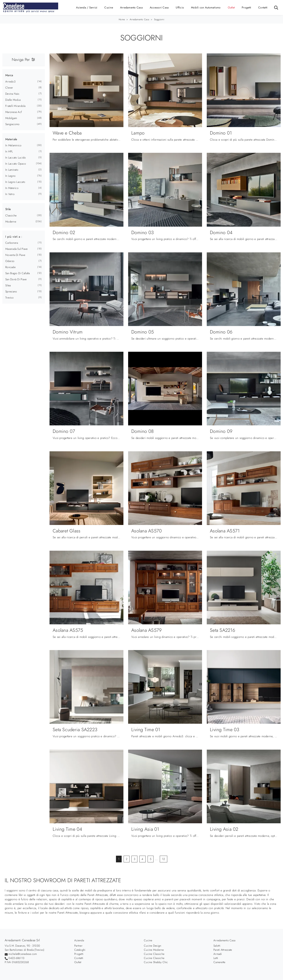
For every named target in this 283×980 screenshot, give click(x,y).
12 (164, 859)
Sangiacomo (12, 124)
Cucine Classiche (154, 954)
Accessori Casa (159, 7)
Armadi (218, 954)
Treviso (9, 298)
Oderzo (10, 261)
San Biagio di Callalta (18, 273)
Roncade (10, 267)
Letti (216, 958)
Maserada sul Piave (17, 249)
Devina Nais (12, 94)
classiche (11, 215)
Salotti (217, 946)
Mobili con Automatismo (206, 7)
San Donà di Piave (16, 279)
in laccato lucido (16, 158)
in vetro (10, 194)
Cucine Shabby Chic (156, 962)
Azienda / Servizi (87, 7)
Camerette (219, 962)
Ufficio (180, 7)
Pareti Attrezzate (223, 950)
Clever (9, 88)
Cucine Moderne (154, 950)
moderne (11, 222)
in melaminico (13, 145)
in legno (10, 176)
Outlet (231, 7)
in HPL (9, 151)
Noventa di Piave (15, 255)
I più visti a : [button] (14, 237)
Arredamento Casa (131, 7)
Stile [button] (8, 209)
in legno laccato (15, 182)
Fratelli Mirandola (15, 106)
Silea (8, 285)
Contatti (263, 7)
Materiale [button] (11, 139)
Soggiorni (159, 19)
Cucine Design (153, 946)
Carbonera (12, 243)
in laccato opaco (16, 164)
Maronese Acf (14, 112)
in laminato (12, 170)
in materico (12, 188)
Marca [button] (9, 75)
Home (122, 19)
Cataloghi (80, 950)
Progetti (246, 7)
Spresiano (11, 291)
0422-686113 (16, 958)
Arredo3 (10, 82)
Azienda (79, 940)
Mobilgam (11, 118)
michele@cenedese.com (23, 954)
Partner (78, 946)
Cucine (109, 7)
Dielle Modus (13, 100)
